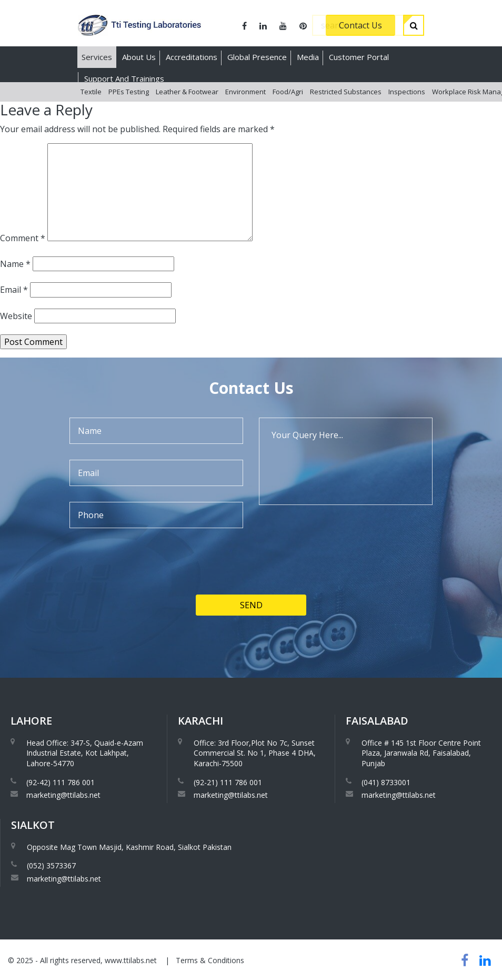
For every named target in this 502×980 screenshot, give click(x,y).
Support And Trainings (124, 78)
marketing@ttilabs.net (63, 795)
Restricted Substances (346, 100)
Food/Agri (288, 100)
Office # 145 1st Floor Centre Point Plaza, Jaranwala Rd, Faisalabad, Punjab (421, 753)
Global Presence (257, 57)
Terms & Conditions (210, 960)
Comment (23, 238)
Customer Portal (359, 57)
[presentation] (149, 597)
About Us (139, 57)
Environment (245, 100)
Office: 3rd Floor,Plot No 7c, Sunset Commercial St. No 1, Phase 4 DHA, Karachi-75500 (255, 753)
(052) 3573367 (51, 865)
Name (15, 264)
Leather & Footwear (187, 100)
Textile (91, 100)
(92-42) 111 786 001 (61, 782)
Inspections (407, 100)
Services (97, 57)
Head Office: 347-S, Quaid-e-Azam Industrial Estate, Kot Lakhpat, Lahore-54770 (85, 753)
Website (16, 316)
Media (308, 57)
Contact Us (360, 25)
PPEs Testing (129, 100)
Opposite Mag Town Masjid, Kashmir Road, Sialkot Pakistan (129, 847)
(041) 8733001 (386, 782)
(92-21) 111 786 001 (228, 782)
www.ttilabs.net (131, 960)
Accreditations (192, 57)
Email (14, 290)
